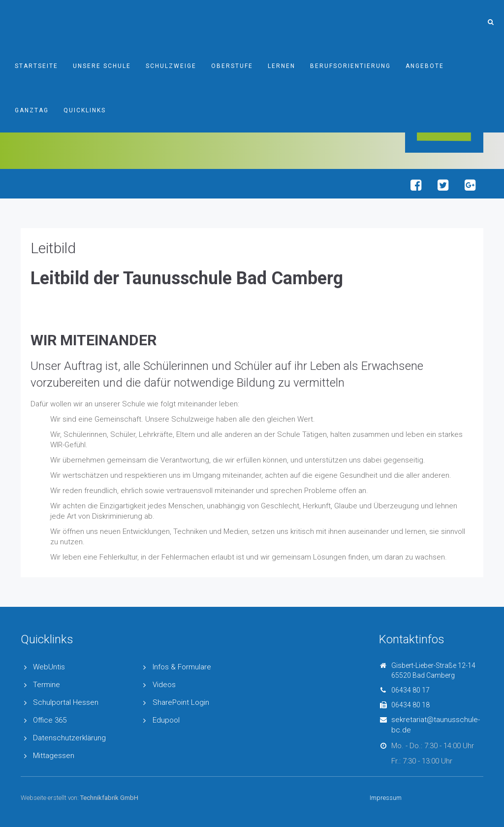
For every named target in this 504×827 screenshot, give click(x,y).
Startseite (36, 66)
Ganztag (32, 110)
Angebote (425, 66)
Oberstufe (232, 66)
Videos (164, 685)
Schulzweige (171, 66)
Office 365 (50, 720)
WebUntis (49, 667)
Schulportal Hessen (66, 702)
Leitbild (53, 248)
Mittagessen (54, 756)
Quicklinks (85, 110)
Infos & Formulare (182, 667)
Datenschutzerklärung (69, 738)
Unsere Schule (102, 66)
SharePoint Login (181, 702)
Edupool (166, 720)
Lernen (282, 66)
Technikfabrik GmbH (109, 798)
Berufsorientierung (350, 66)
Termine (47, 685)
